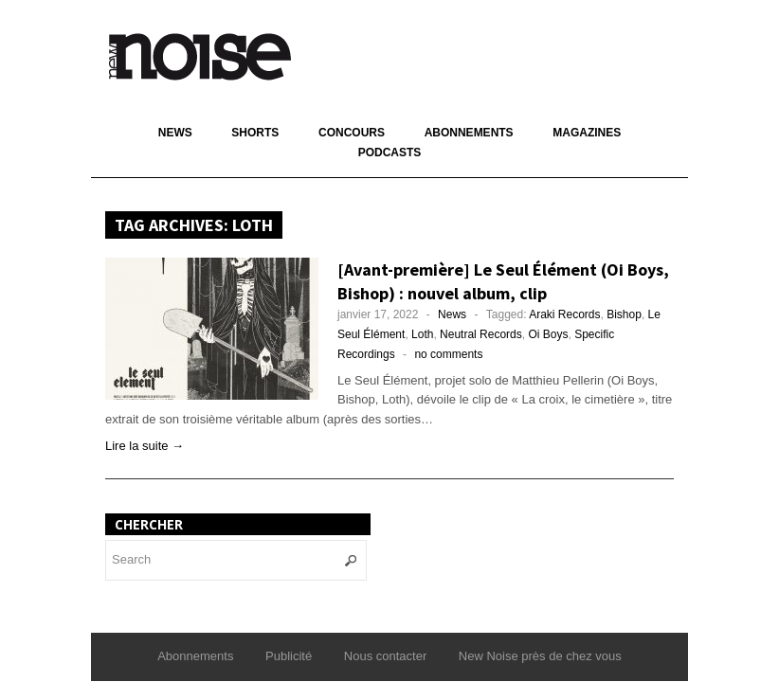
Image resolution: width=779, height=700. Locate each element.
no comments (448, 354)
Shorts (255, 133)
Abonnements (469, 133)
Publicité (289, 656)
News (175, 133)
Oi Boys (548, 334)
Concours (352, 133)
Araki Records (564, 314)
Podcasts (390, 153)
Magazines (587, 133)
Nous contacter (385, 656)
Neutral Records (481, 334)
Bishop (624, 314)
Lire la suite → (145, 446)
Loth (422, 334)
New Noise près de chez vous (540, 656)
